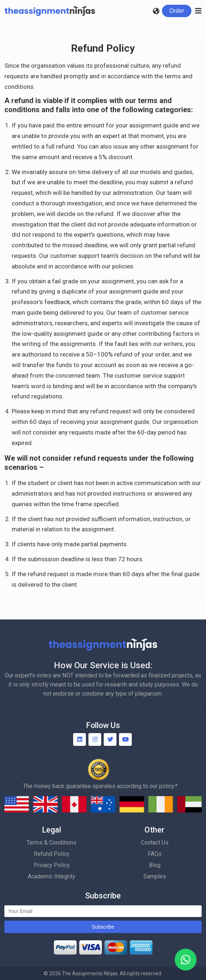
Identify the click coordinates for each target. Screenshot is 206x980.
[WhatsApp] (186, 960)
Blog (155, 865)
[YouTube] (125, 739)
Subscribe (103, 927)
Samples (155, 876)
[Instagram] (95, 739)
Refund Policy (52, 854)
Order (177, 11)
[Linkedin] (80, 739)
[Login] (177, 11)
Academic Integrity (51, 876)
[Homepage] (50, 11)
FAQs (155, 854)
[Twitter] (110, 739)
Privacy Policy (52, 865)
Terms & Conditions (51, 843)
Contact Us (155, 843)
